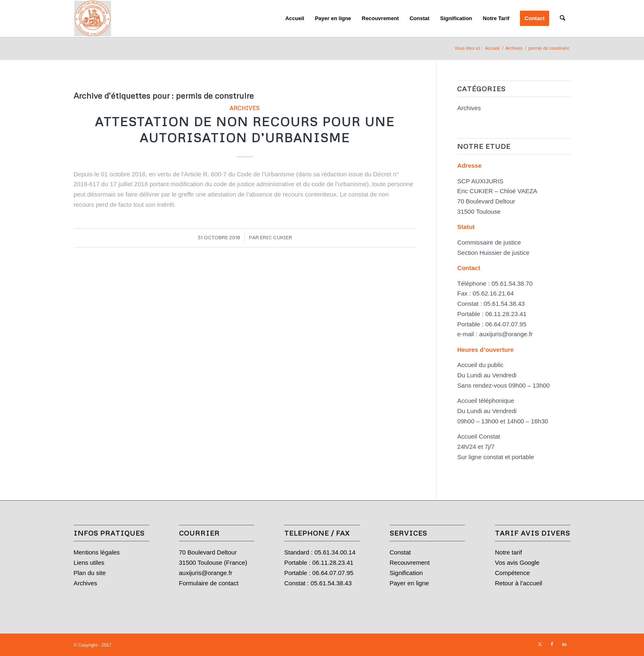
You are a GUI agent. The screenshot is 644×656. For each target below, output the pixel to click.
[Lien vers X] (540, 644)
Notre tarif (508, 552)
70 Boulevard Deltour (208, 552)
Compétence (512, 573)
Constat (400, 552)
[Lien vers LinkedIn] (564, 644)
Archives (245, 108)
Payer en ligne (409, 583)
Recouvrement (410, 562)
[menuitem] (294, 18)
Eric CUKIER (276, 237)
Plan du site (90, 573)
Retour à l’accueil (519, 583)
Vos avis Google (517, 562)
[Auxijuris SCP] (93, 18)
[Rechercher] (562, 18)
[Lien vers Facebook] (552, 644)
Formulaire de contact (209, 583)
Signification (406, 573)
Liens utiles (89, 562)
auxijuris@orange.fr (506, 334)
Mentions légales (97, 552)
